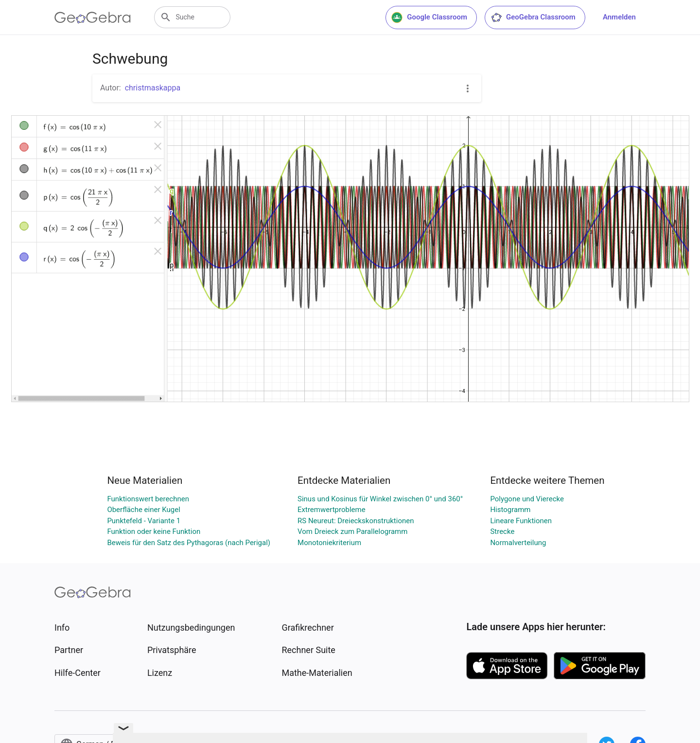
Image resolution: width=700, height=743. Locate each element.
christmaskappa (153, 88)
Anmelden (619, 17)
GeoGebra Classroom (533, 18)
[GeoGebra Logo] (93, 18)
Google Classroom (429, 18)
